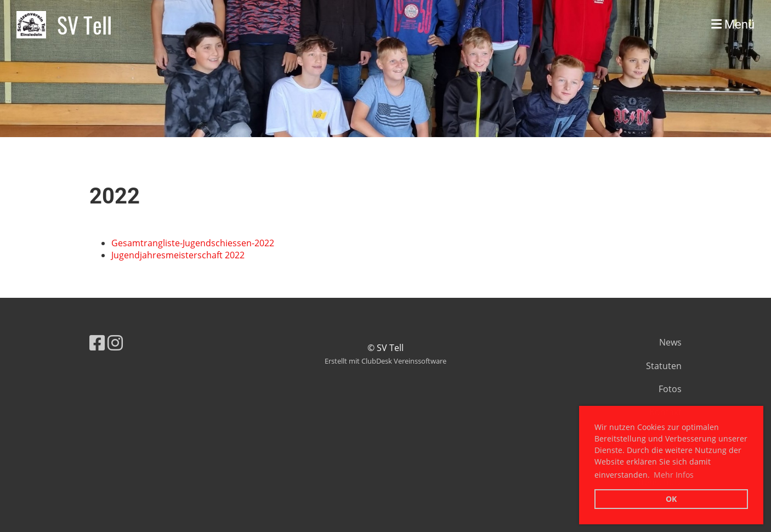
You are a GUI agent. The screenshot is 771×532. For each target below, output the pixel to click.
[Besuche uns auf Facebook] (97, 343)
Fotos (670, 389)
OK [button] (671, 499)
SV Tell (84, 25)
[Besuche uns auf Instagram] (115, 343)
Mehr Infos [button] (674, 475)
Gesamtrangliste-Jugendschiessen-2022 (193, 243)
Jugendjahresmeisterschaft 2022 (178, 255)
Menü (733, 24)
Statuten (664, 366)
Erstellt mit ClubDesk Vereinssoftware (385, 361)
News (670, 342)
